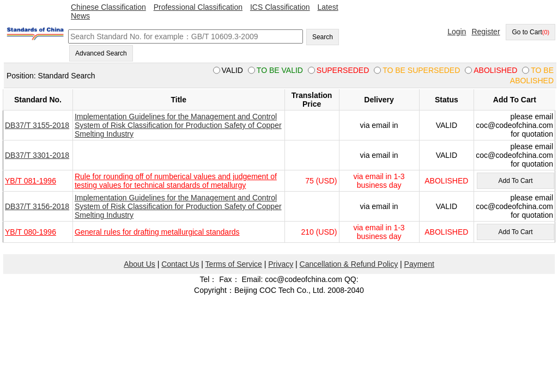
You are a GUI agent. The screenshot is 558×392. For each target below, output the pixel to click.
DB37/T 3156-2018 (37, 206)
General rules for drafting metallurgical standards (157, 232)
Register (486, 32)
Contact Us (180, 264)
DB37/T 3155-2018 (37, 125)
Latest (328, 7)
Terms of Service (234, 264)
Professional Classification (198, 7)
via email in (379, 125)
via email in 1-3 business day (379, 181)
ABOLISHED (446, 181)
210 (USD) (319, 232)
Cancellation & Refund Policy (349, 264)
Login (457, 32)
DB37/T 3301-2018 (37, 155)
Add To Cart (515, 181)
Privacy (281, 264)
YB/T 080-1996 (31, 232)
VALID (447, 125)
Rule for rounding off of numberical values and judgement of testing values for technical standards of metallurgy (176, 181)
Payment (419, 264)
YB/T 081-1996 (31, 181)
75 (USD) (321, 181)
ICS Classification (280, 7)
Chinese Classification (108, 7)
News (80, 16)
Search (323, 37)
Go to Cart (530, 32)
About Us (139, 264)
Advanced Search (101, 53)
